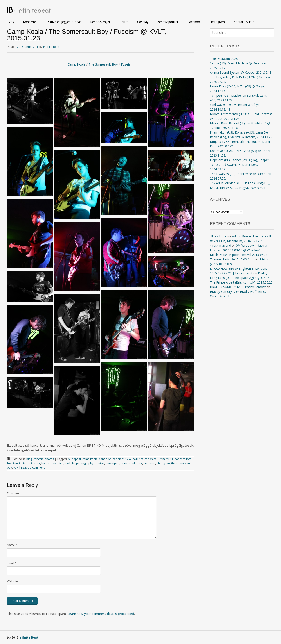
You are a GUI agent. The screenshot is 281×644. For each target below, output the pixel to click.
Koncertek (30, 22)
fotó (189, 459)
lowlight (70, 463)
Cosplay (143, 22)
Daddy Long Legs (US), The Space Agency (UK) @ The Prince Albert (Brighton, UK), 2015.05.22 (241, 278)
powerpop (113, 463)
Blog (11, 22)
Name (12, 545)
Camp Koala (77, 64)
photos (49, 459)
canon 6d (105, 459)
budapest (75, 459)
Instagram (218, 22)
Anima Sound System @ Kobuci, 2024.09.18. (241, 72)
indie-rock (34, 463)
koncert (47, 463)
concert (38, 459)
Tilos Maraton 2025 (224, 59)
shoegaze (163, 463)
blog (29, 459)
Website (13, 581)
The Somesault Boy (103, 64)
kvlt (55, 463)
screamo (149, 463)
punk (124, 463)
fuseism (12, 463)
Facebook (195, 22)
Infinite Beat (51, 47)
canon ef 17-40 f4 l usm (128, 459)
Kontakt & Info (244, 22)
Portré (124, 22)
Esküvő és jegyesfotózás (64, 22)
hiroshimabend (220, 245)
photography (85, 463)
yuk (16, 467)
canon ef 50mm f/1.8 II (159, 459)
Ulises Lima (218, 236)
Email (12, 563)
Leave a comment (33, 467)
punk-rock (136, 463)
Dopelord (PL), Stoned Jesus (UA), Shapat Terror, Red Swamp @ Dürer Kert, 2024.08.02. (239, 165)
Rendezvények (100, 22)
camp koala (90, 459)
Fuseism (127, 64)
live (61, 463)
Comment (13, 493)
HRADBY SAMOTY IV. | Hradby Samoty (238, 287)
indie (22, 463)
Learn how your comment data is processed (101, 614)
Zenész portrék (168, 22)
